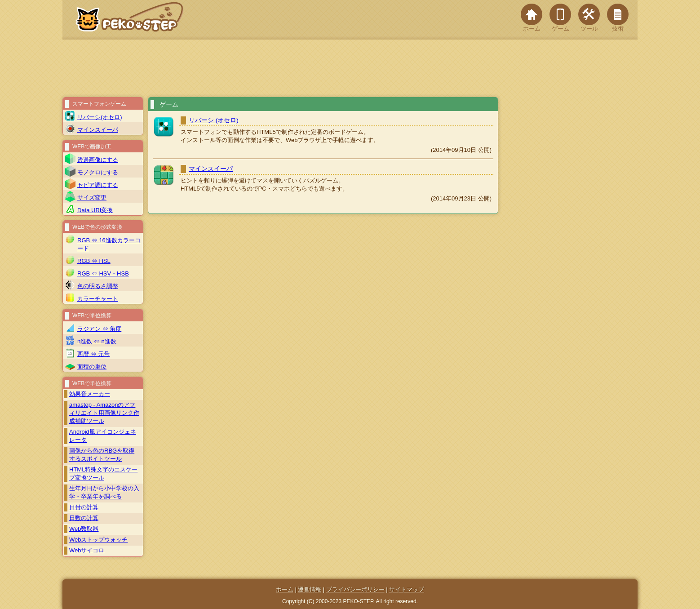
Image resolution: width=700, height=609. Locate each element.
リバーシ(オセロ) (100, 117)
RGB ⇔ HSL (94, 261)
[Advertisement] (350, 68)
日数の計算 (84, 518)
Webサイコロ (87, 550)
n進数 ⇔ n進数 (97, 341)
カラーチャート (98, 299)
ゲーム (560, 18)
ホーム (532, 18)
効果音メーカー (90, 394)
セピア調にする (98, 185)
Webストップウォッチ (99, 540)
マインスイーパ (211, 169)
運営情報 (310, 589)
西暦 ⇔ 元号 (93, 354)
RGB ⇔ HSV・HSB (103, 273)
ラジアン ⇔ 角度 (99, 329)
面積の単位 (92, 367)
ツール (589, 18)
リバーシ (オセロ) (214, 120)
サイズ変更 (92, 198)
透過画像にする (98, 160)
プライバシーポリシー (355, 589)
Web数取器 (84, 529)
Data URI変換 (95, 210)
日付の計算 (84, 507)
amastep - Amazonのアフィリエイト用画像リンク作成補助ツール (104, 413)
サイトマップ (407, 589)
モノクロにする (98, 172)
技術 (618, 18)
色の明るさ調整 (98, 286)
